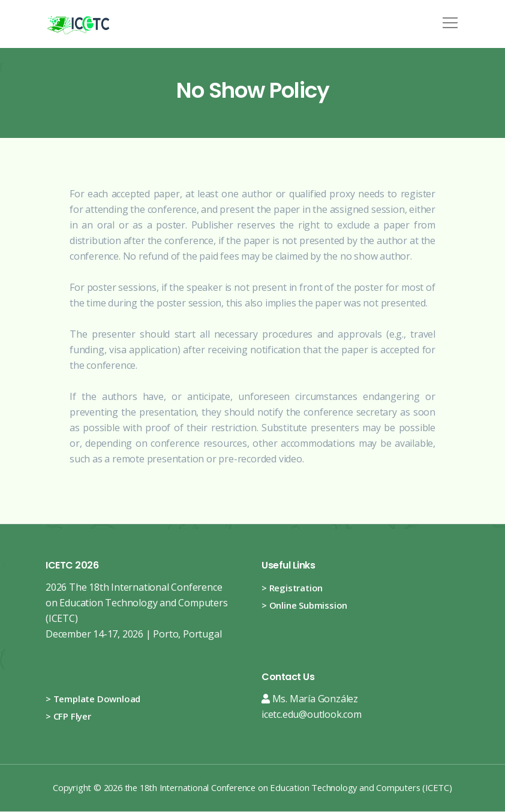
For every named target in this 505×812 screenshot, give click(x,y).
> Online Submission (304, 605)
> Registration (292, 588)
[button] (448, 19)
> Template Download (93, 699)
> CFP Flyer (68, 716)
